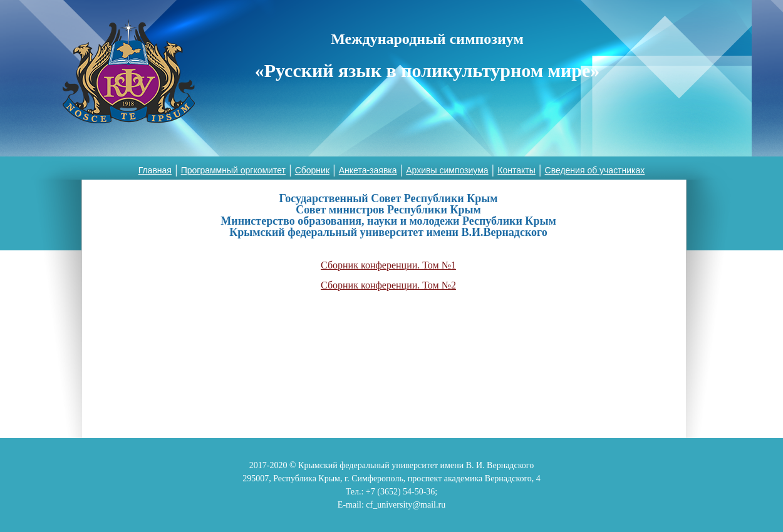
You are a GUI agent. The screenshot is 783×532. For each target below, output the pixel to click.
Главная (155, 170)
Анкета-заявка (368, 170)
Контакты (516, 170)
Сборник (312, 170)
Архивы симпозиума (447, 170)
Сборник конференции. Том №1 (388, 265)
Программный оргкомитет (233, 170)
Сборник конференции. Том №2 (388, 285)
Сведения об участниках (595, 170)
